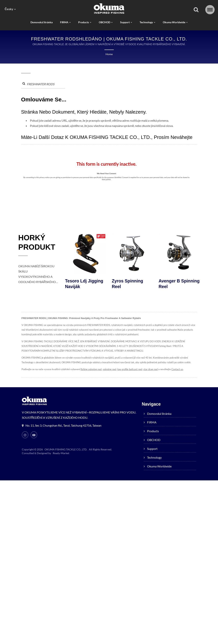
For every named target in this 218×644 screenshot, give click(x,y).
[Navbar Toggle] (210, 10)
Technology (147, 22)
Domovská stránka (42, 22)
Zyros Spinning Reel (128, 284)
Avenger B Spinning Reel (179, 284)
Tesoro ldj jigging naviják (84, 284)
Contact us (176, 369)
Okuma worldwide (175, 22)
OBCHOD (106, 22)
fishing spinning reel (90, 369)
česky (10, 9)
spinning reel (109, 369)
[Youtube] (34, 435)
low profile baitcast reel (129, 369)
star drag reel (150, 369)
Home (109, 54)
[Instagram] (25, 435)
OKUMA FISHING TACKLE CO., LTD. (66, 449)
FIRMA (66, 22)
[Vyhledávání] (196, 10)
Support (126, 22)
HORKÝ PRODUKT (37, 242)
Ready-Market (61, 453)
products (85, 22)
